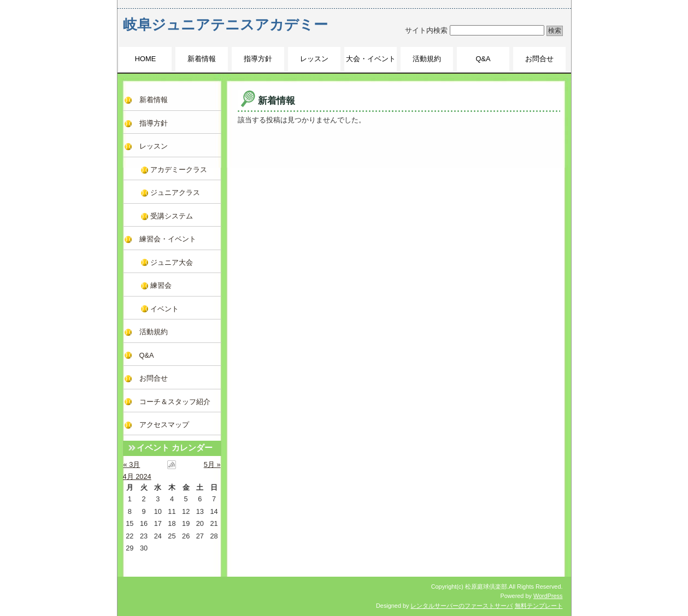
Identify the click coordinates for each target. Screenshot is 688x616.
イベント (164, 309)
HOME (145, 59)
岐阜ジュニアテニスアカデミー (225, 25)
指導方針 (258, 59)
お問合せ (539, 59)
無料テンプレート (539, 606)
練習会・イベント (168, 239)
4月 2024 (137, 476)
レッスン (314, 59)
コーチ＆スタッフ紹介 (175, 402)
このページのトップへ (528, 136)
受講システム (172, 216)
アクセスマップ (164, 425)
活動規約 (427, 59)
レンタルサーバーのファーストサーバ (461, 606)
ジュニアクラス (175, 192)
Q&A (483, 59)
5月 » (212, 464)
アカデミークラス (179, 170)
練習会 (161, 285)
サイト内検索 (426, 30)
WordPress (548, 596)
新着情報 (202, 59)
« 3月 (132, 464)
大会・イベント (371, 59)
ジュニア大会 (172, 262)
